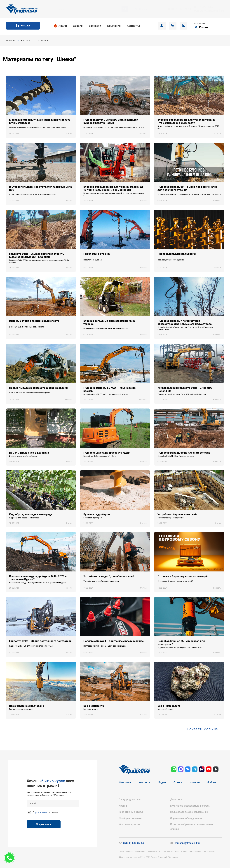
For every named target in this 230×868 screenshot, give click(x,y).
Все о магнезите (94, 706)
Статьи (178, 782)
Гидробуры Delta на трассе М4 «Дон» (107, 453)
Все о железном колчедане (27, 706)
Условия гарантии (130, 824)
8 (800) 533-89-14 (180, 9)
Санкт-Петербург (154, 851)
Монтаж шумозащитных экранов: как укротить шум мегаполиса (40, 121)
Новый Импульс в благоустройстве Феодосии (38, 388)
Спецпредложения (130, 800)
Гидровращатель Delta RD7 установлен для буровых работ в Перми (111, 121)
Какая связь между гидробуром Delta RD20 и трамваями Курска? (38, 578)
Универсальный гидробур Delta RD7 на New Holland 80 (185, 389)
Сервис (78, 26)
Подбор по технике (130, 818)
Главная (11, 41)
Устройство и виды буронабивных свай (109, 576)
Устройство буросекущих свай (177, 514)
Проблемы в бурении (97, 254)
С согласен (45, 812)
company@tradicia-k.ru (209, 11)
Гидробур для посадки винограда (31, 514)
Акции (63, 26)
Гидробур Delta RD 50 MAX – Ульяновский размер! (110, 389)
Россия (204, 27)
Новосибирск (181, 851)
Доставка (176, 800)
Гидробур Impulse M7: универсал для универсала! (181, 643)
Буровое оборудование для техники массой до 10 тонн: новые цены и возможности (113, 188)
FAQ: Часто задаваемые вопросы (190, 806)
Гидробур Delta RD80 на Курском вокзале (184, 453)
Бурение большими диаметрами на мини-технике (110, 322)
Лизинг (123, 806)
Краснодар (139, 851)
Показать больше (202, 729)
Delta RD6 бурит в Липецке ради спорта (34, 321)
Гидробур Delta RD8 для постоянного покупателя (40, 641)
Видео (162, 782)
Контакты (133, 26)
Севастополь (195, 851)
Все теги (26, 41)
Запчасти (95, 26)
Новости (195, 782)
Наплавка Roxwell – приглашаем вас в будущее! (114, 641)
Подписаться (40, 824)
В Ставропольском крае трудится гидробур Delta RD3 (40, 188)
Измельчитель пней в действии (29, 453)
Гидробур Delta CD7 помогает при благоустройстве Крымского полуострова (185, 322)
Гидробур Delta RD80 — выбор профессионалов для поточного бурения (187, 188)
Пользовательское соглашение (189, 812)
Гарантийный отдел (131, 812)
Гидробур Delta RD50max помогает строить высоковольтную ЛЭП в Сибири (37, 255)
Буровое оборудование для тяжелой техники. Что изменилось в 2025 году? (187, 121)
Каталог (23, 26)
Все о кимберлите (169, 706)
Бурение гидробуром (97, 514)
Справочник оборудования (186, 818)
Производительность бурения (177, 254)
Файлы (212, 782)
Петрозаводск (209, 851)
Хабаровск (168, 851)
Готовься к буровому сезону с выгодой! (183, 576)
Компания (114, 26)
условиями (41, 812)
